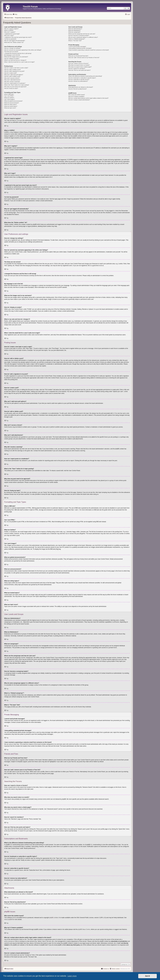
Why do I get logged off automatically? (15, 41)
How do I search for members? (77, 69)
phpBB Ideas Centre (84, 929)
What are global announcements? (13, 101)
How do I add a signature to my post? (14, 71)
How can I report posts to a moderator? (15, 83)
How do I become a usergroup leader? (79, 35)
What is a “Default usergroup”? (77, 39)
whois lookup (8, 941)
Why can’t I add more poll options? (14, 75)
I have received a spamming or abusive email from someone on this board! (89, 50)
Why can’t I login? (9, 35)
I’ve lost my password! (10, 39)
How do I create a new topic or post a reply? (16, 68)
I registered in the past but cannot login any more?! (18, 37)
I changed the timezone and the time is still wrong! (18, 53)
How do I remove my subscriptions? (78, 81)
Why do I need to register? (11, 29)
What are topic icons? (10, 108)
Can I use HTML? (9, 96)
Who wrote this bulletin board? (77, 95)
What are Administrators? (75, 29)
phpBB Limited (54, 918)
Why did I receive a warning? (12, 82)
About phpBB (8, 919)
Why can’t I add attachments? (12, 80)
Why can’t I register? (10, 32)
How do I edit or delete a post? (12, 70)
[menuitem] (15, 14)
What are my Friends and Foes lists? (78, 56)
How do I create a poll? (10, 73)
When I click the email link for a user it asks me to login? (19, 62)
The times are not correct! (11, 52)
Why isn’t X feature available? (76, 96)
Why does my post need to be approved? (15, 87)
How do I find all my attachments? (77, 89)
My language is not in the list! (12, 55)
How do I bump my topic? (11, 88)
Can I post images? (9, 99)
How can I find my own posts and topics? (79, 70)
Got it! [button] (148, 976)
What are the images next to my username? (16, 57)
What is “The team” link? (75, 41)
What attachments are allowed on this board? (81, 87)
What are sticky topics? (10, 104)
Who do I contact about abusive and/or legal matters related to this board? (88, 98)
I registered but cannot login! (12, 34)
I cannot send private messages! (77, 47)
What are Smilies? (9, 98)
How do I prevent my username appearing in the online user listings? (23, 50)
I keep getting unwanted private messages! (80, 48)
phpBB (59, 287)
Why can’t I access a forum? (12, 78)
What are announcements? (12, 103)
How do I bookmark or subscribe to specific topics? (82, 78)
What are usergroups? (74, 32)
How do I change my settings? (12, 48)
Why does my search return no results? (79, 65)
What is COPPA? (9, 30)
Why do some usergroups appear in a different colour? (83, 37)
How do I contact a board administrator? (79, 100)
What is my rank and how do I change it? (15, 60)
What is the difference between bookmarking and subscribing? (85, 76)
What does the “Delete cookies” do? (14, 42)
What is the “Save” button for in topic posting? (17, 85)
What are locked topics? (11, 106)
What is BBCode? (9, 94)
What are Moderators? (74, 30)
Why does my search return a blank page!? (80, 67)
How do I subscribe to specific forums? (79, 80)
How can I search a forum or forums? (78, 63)
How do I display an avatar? (12, 59)
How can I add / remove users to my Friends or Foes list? (84, 58)
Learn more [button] (72, 976)
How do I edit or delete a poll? (12, 76)
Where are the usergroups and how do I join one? (82, 34)
